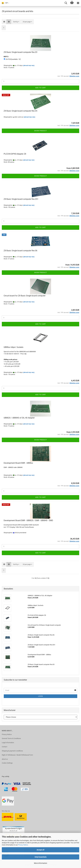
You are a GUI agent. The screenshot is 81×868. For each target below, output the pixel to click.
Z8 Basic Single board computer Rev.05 (20, 111)
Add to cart (41, 88)
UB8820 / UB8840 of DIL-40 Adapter (19, 418)
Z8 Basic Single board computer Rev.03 (20, 52)
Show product (41, 131)
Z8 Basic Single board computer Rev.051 (21, 199)
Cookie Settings (7, 763)
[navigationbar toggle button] (78, 3)
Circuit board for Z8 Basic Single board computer (25, 296)
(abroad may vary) (29, 65)
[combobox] (16, 22)
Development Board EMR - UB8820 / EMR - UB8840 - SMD (28, 520)
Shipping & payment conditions (12, 751)
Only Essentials (41, 857)
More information (41, 863)
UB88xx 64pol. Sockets (13, 347)
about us (5, 759)
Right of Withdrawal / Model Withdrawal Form (17, 755)
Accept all (40, 850)
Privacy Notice (23, 845)
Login (40, 696)
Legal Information (8, 743)
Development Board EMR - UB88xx (18, 463)
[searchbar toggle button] (66, 3)
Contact (4, 747)
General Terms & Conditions (11, 738)
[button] (4, 22)
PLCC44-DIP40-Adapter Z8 (15, 154)
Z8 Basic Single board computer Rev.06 (20, 251)
